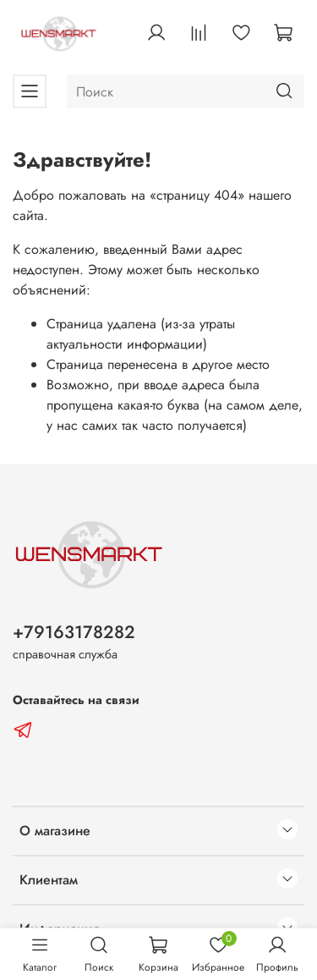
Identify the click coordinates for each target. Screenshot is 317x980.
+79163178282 (74, 632)
